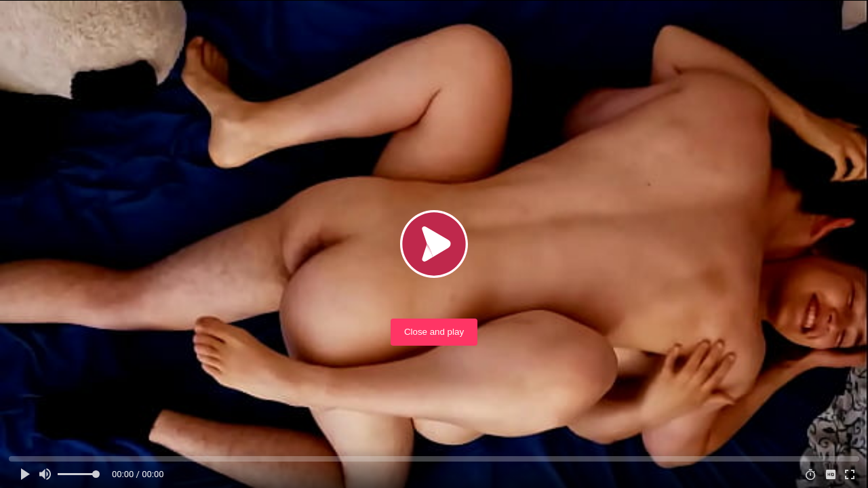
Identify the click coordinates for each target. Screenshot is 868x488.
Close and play (434, 332)
